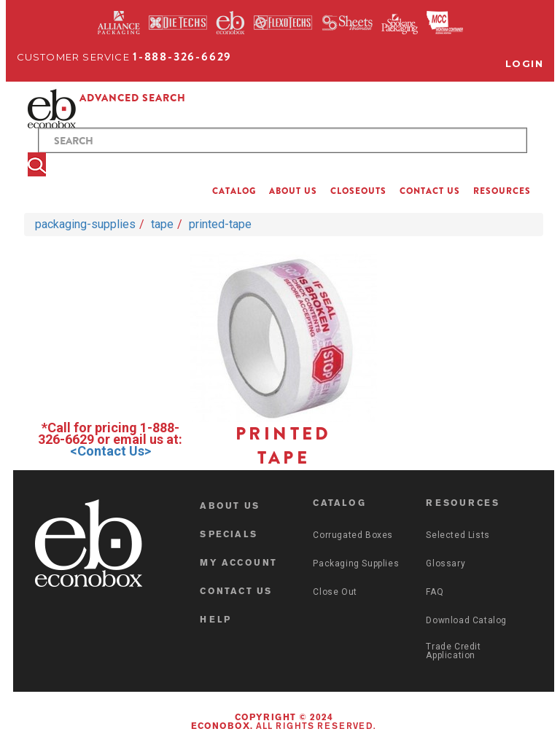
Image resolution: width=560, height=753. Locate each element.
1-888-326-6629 (182, 56)
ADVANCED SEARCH (133, 98)
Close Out (335, 592)
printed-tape (220, 224)
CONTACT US (430, 191)
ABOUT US (293, 191)
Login (525, 63)
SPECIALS (229, 535)
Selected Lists (458, 535)
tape (162, 224)
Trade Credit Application (453, 651)
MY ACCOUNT (238, 563)
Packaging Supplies (356, 563)
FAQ (435, 592)
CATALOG (234, 191)
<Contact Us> (110, 451)
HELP (215, 620)
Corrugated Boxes (353, 535)
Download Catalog (466, 620)
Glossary (446, 563)
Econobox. (222, 727)
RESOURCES (502, 191)
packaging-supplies (85, 224)
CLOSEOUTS (358, 191)
